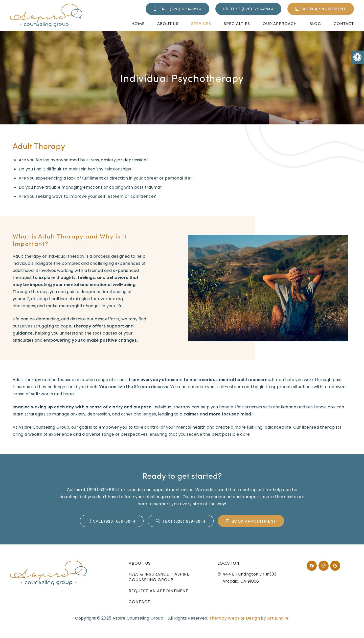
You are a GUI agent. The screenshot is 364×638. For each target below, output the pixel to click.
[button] (357, 57)
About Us (140, 563)
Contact (140, 602)
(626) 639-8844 (103, 490)
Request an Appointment (158, 591)
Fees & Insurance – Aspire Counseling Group (159, 577)
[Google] (335, 566)
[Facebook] (312, 566)
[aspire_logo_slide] (46, 15)
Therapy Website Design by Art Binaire (249, 618)
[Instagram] (324, 566)
